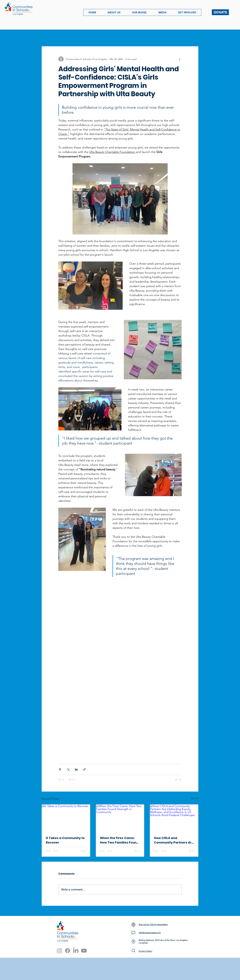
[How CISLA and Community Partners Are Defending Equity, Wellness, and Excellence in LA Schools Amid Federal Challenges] (174, 818)
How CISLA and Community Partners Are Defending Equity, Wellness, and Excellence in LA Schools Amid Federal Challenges (174, 840)
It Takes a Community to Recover (65, 840)
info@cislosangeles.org (150, 933)
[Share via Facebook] (60, 769)
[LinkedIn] (76, 951)
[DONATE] (220, 12)
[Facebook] (68, 951)
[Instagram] (59, 951)
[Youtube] (84, 951)
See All (195, 798)
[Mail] (133, 925)
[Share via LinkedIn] (76, 769)
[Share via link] (84, 769)
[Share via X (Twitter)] (68, 769)
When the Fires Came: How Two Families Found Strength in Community (119, 840)
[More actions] (180, 59)
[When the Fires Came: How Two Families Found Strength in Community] (120, 818)
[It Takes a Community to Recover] (66, 818)
